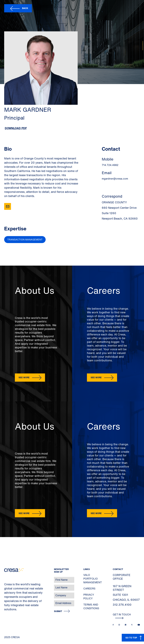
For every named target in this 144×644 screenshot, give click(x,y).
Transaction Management (25, 239)
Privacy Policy (89, 597)
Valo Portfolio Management (93, 579)
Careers (89, 589)
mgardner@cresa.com (115, 179)
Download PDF (16, 128)
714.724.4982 (110, 165)
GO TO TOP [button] (131, 638)
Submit (58, 611)
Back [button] (25, 8)
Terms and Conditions (91, 606)
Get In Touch (122, 616)
